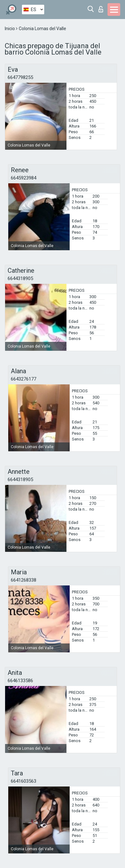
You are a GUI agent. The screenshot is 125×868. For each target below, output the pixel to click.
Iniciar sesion (101, 9)
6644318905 (20, 278)
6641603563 (24, 781)
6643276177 (24, 379)
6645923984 (24, 178)
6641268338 (24, 580)
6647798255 (20, 77)
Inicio (10, 29)
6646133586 (20, 681)
